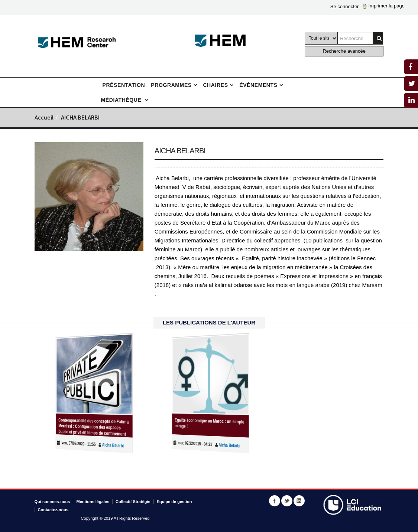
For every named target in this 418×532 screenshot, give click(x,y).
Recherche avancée (344, 51)
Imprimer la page (383, 6)
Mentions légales (93, 502)
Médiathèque (122, 100)
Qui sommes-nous (52, 502)
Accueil (44, 118)
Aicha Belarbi (106, 446)
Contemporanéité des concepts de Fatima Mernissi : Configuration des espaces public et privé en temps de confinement (93, 427)
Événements (258, 85)
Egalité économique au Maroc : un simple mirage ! (210, 423)
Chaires (215, 85)
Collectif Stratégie (133, 502)
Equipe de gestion (174, 502)
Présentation (124, 85)
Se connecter (345, 6)
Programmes (171, 85)
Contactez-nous (53, 510)
